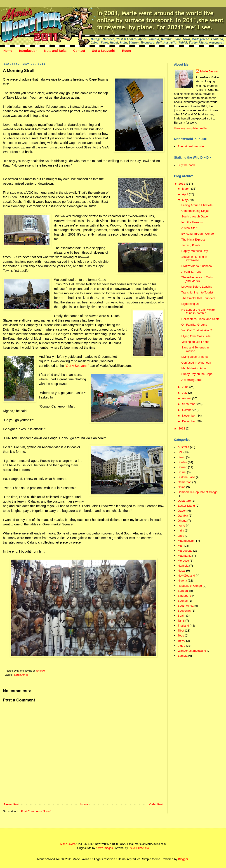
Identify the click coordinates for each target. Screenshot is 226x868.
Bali (180, 452)
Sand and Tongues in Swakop (195, 349)
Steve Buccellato (139, 848)
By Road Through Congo (198, 234)
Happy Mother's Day (194, 251)
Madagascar (186, 541)
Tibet (181, 631)
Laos (181, 536)
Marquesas (185, 551)
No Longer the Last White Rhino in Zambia (198, 311)
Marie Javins (209, 71)
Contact (79, 51)
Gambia (183, 516)
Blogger (183, 859)
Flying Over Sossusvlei (196, 336)
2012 (182, 428)
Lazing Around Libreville (197, 205)
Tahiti (181, 621)
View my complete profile (190, 128)
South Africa (21, 675)
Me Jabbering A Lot (194, 368)
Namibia (183, 566)
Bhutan (182, 462)
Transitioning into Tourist (197, 292)
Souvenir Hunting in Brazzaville (194, 259)
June (186, 387)
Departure (184, 501)
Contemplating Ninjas (195, 211)
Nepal (181, 571)
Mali (180, 546)
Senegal (183, 591)
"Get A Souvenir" (77, 366)
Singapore (184, 596)
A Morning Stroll (192, 380)
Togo (181, 635)
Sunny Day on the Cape (197, 374)
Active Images (104, 848)
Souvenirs (184, 611)
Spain (181, 616)
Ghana (182, 521)
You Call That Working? (197, 330)
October (188, 410)
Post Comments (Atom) (36, 811)
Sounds (183, 601)
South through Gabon (195, 216)
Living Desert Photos (195, 357)
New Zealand (186, 576)
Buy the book (186, 165)
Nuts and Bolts (55, 51)
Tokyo (181, 641)
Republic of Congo (190, 586)
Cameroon (185, 482)
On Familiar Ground (194, 325)
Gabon (182, 511)
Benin (181, 457)
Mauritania (185, 556)
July (185, 393)
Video (181, 646)
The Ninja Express (193, 240)
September (190, 404)
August (187, 398)
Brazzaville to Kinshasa (196, 266)
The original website (191, 146)
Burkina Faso (186, 477)
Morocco (183, 561)
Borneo (182, 467)
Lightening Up (190, 304)
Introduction (28, 51)
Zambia (182, 656)
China (181, 487)
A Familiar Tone (191, 272)
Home (8, 51)
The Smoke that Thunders (198, 298)
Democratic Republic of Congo (198, 492)
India (181, 531)
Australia (183, 447)
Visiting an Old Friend (195, 342)
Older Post (156, 804)
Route (127, 51)
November (189, 416)
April (186, 194)
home (181, 526)
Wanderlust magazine (192, 651)
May (185, 200)
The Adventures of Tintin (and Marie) (197, 279)
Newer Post (12, 804)
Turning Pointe (191, 245)
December (189, 421)
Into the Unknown (193, 222)
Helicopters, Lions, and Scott (200, 319)
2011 (182, 184)
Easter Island (186, 506)
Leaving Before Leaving (197, 287)
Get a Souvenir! (103, 51)
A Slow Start (189, 228)
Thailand (183, 626)
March (187, 189)
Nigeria (182, 581)
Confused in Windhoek (196, 363)
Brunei (182, 472)
